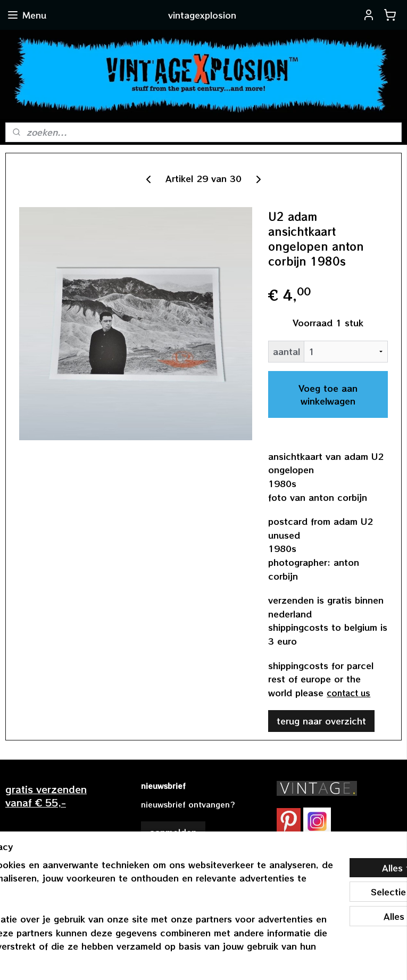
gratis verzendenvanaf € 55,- (46, 796)
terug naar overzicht (321, 721)
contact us (348, 693)
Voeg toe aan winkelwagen (328, 394)
